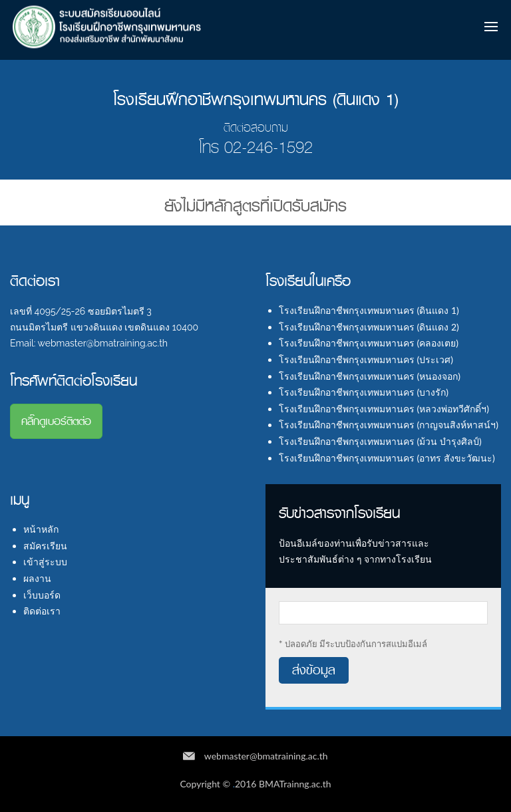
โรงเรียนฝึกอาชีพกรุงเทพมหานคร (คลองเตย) (369, 343)
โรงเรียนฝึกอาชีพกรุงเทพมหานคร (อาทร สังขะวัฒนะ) (387, 458)
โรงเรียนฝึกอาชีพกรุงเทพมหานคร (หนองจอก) (370, 376)
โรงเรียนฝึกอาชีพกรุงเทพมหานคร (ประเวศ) (366, 359)
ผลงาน (37, 578)
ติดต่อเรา (42, 611)
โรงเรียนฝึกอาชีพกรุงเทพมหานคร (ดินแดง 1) (369, 310)
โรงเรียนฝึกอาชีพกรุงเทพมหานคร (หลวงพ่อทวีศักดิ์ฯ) (384, 409)
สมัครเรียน (45, 546)
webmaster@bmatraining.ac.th (266, 756)
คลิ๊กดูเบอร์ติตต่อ (56, 421)
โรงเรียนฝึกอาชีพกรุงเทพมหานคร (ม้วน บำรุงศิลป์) (380, 441)
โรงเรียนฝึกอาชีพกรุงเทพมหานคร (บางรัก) (364, 392)
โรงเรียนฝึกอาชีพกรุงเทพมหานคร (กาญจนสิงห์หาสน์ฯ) (389, 425)
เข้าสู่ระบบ (45, 562)
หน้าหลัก (41, 529)
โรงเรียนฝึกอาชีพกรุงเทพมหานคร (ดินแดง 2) (369, 327)
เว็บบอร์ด (42, 595)
